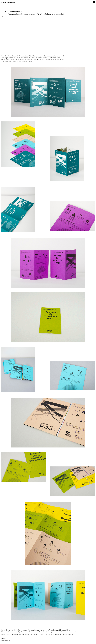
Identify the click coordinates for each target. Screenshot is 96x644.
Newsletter (5, 638)
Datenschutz (6, 640)
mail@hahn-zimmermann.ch (64, 635)
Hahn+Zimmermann (8, 2)
